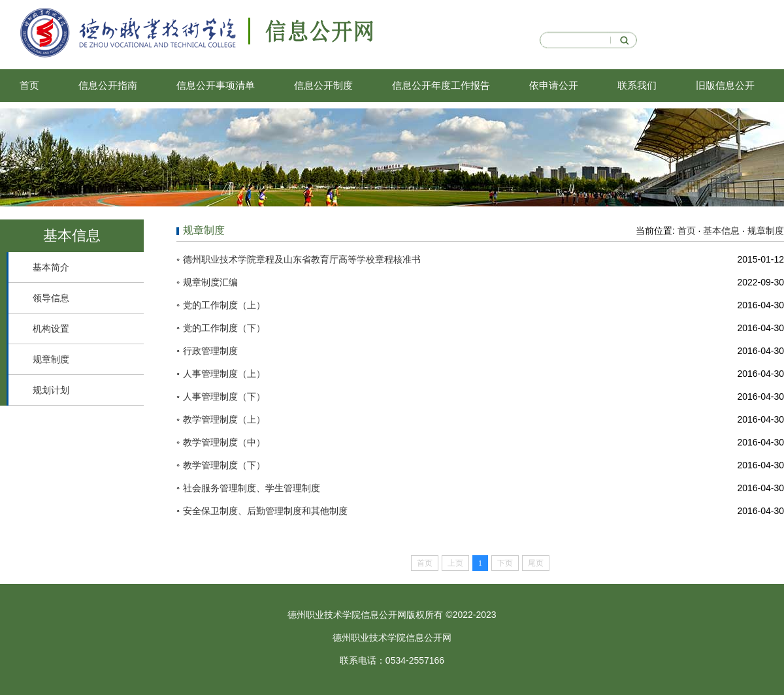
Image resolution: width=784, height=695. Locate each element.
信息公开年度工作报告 (441, 85)
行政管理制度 (210, 351)
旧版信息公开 (725, 85)
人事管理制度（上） (224, 374)
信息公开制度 (323, 85)
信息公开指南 (108, 85)
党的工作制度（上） (224, 305)
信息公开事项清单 (216, 85)
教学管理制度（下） (224, 465)
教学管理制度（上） (224, 419)
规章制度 (51, 359)
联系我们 (637, 85)
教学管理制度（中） (224, 442)
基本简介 (51, 267)
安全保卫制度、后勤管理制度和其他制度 (265, 511)
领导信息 (51, 298)
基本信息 (721, 231)
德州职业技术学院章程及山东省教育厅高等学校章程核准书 (302, 259)
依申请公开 (554, 85)
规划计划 (51, 390)
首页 (29, 85)
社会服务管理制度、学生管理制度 (252, 488)
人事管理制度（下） (224, 396)
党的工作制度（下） (224, 328)
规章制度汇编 (210, 282)
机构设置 (51, 329)
